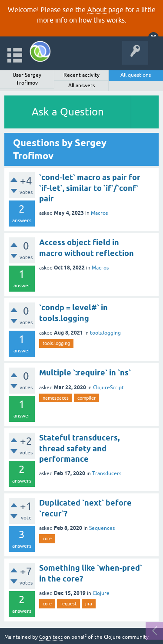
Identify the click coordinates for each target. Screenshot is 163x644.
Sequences (102, 528)
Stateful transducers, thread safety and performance (79, 448)
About (97, 10)
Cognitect (51, 637)
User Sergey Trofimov (27, 79)
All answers (81, 85)
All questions (136, 75)
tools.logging (105, 333)
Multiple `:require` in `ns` (85, 373)
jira (89, 604)
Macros (99, 213)
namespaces (56, 398)
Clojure (101, 593)
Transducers (107, 473)
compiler (86, 398)
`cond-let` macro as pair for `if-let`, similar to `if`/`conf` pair (90, 188)
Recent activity (81, 75)
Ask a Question (68, 112)
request (68, 604)
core (47, 539)
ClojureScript (108, 388)
